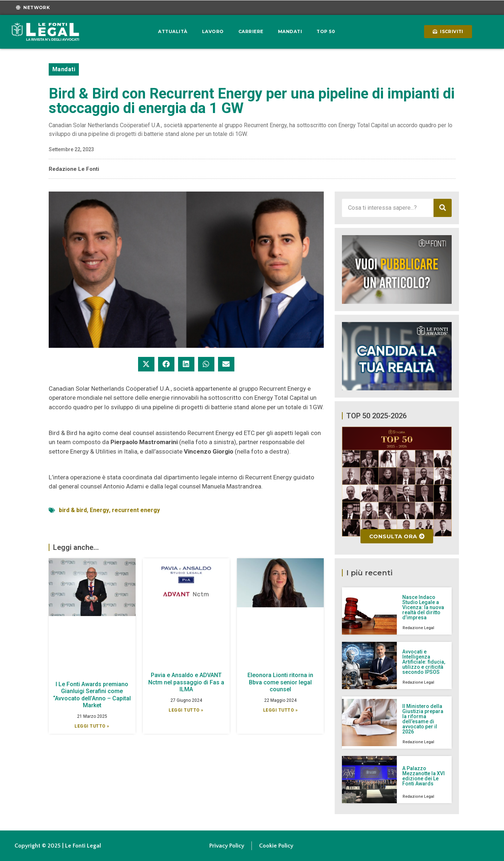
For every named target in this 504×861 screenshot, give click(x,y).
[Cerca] (443, 208)
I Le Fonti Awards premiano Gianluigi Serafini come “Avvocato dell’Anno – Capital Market (92, 695)
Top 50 (326, 31)
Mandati (290, 31)
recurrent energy (136, 510)
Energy (99, 510)
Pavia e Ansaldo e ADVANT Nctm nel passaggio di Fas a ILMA (186, 682)
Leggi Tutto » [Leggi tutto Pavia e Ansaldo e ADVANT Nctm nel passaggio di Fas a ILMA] (186, 710)
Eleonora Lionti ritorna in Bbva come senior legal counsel (280, 682)
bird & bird (73, 510)
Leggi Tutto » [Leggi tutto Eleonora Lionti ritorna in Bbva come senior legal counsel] (281, 710)
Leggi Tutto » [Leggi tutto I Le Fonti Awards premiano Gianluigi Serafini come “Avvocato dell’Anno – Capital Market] (92, 726)
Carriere (251, 31)
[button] (146, 364)
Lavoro (213, 31)
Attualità (173, 31)
